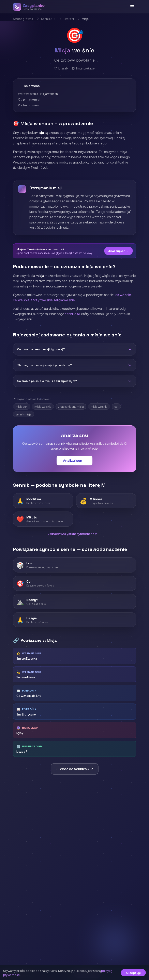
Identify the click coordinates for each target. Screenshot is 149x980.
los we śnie (123, 295)
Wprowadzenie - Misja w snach (38, 94)
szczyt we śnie (42, 300)
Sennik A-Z (48, 19)
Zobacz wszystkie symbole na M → (75, 534)
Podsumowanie (29, 105)
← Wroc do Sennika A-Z (75, 769)
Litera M (69, 19)
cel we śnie (21, 300)
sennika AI (72, 314)
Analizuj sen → (118, 251)
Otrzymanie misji (29, 99)
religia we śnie (64, 300)
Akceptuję (133, 973)
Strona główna (23, 19)
